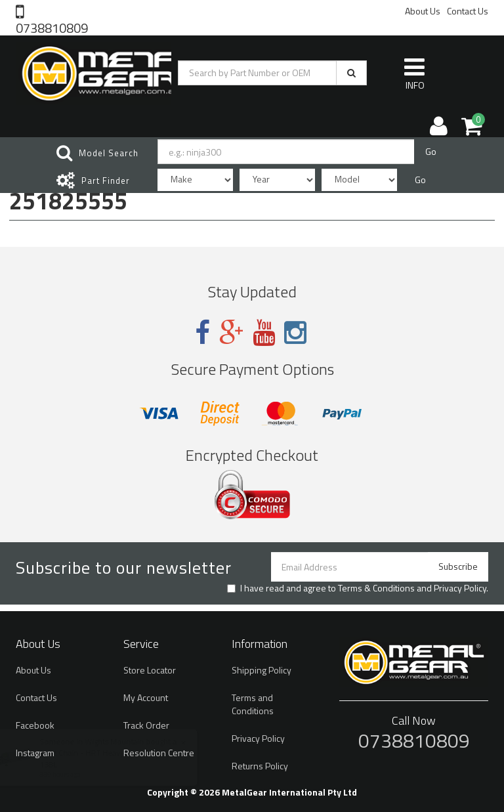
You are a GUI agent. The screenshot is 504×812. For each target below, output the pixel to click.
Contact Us (468, 11)
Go (431, 143)
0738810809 (52, 27)
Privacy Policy (460, 588)
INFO (414, 66)
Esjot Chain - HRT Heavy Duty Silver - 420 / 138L (128, 758)
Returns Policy (260, 766)
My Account (146, 697)
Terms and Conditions (253, 704)
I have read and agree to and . (358, 588)
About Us (423, 11)
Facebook (35, 725)
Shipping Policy (262, 670)
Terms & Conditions (376, 588)
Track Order (146, 725)
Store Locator (150, 670)
